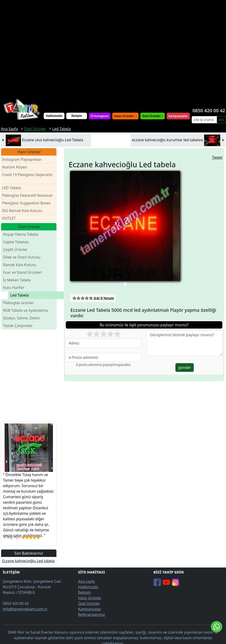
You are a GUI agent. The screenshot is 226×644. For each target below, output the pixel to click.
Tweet (217, 157)
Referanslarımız (91, 615)
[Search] (204, 120)
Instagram (100, 116)
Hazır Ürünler (124, 116)
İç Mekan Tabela (17, 280)
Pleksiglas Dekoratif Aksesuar (27, 195)
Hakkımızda (54, 116)
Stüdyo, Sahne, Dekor (22, 318)
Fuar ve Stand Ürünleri (22, 272)
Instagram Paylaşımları (24, 160)
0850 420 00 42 (209, 110)
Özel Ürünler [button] (151, 116)
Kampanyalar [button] (178, 116)
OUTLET (9, 218)
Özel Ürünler (89, 603)
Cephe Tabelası (16, 242)
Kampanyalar (89, 609)
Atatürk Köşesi (14, 167)
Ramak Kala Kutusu (20, 265)
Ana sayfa (86, 581)
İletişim (77, 116)
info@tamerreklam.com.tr (25, 609)
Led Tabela (20, 295)
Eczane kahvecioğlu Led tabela (28, 561)
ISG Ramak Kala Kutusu (22, 211)
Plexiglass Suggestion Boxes (26, 203)
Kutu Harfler (14, 288)
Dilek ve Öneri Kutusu (22, 257)
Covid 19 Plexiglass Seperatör (27, 178)
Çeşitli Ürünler (15, 250)
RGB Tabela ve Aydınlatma (25, 310)
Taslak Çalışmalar (18, 326)
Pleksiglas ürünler (18, 303)
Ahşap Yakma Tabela (21, 234)
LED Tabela (12, 188)
